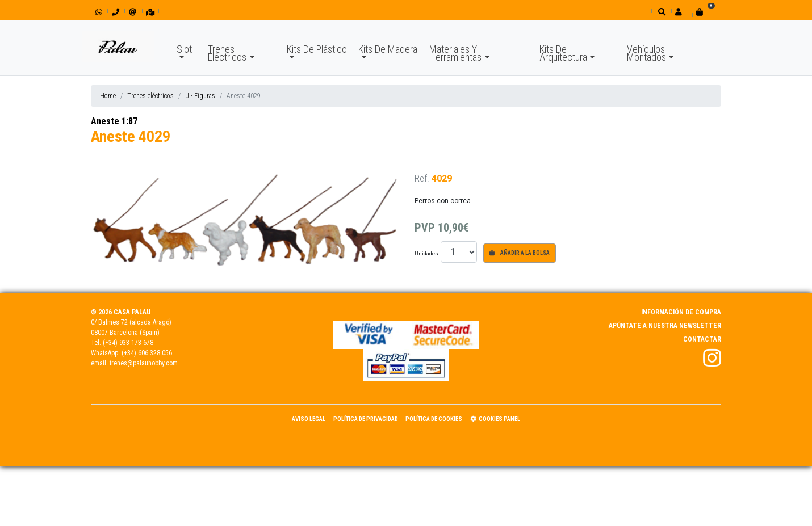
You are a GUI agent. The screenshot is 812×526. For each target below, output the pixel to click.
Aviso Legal (309, 419)
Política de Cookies (434, 419)
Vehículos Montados (646, 53)
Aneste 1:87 (114, 121)
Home (108, 96)
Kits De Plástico (317, 49)
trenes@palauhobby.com (144, 363)
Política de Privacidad (366, 419)
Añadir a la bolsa (520, 253)
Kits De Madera (388, 49)
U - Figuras (200, 96)
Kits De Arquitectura (563, 53)
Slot (184, 49)
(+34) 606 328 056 (147, 353)
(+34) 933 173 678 (128, 343)
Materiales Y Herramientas (455, 53)
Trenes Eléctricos (227, 53)
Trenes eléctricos (150, 96)
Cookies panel (495, 419)
